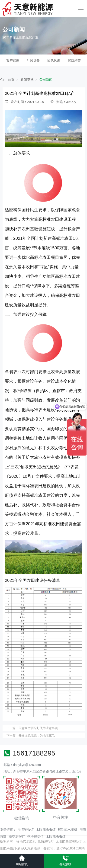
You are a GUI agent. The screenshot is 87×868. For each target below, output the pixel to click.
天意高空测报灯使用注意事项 (38, 728)
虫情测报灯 (26, 830)
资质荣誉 (74, 60)
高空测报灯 (17, 836)
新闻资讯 (27, 80)
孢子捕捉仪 (35, 836)
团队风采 (54, 60)
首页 (11, 80)
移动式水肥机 (68, 830)
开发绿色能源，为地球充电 (37, 735)
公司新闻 (46, 80)
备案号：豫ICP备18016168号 (65, 848)
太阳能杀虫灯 (46, 830)
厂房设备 (33, 60)
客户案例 (13, 60)
